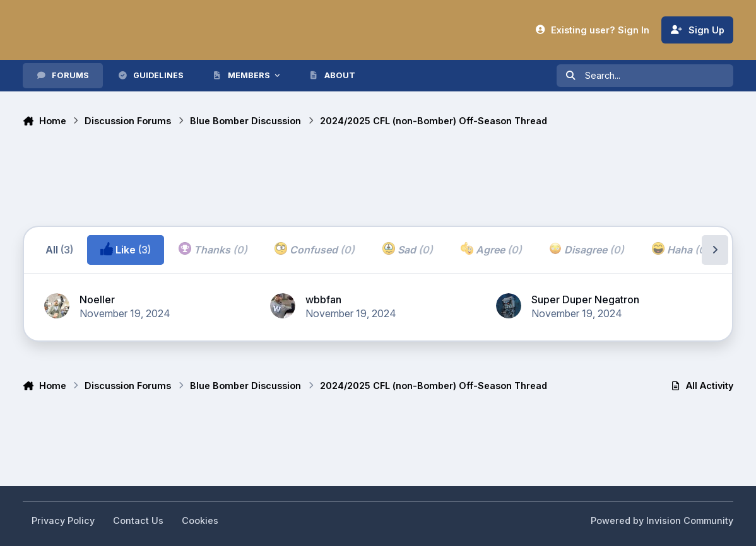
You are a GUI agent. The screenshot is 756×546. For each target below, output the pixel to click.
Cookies (200, 520)
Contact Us (138, 520)
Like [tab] (126, 249)
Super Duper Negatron (585, 299)
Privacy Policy (63, 520)
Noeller (97, 299)
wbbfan (323, 299)
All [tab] (59, 250)
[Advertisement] (252, 178)
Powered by (662, 520)
